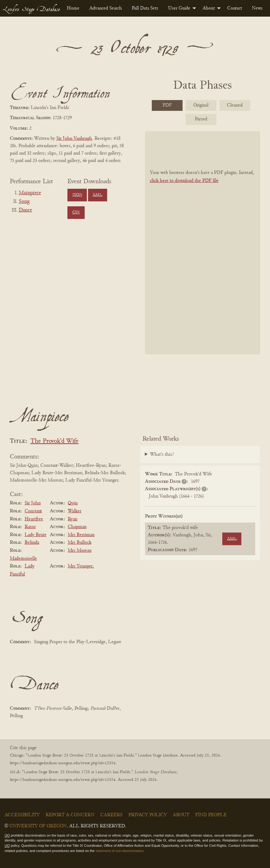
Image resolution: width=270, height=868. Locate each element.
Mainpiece (30, 193)
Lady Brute (36, 535)
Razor (30, 527)
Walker (75, 511)
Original (201, 105)
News (257, 8)
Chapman (77, 527)
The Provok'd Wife (54, 441)
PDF (167, 105)
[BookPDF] (203, 242)
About (209, 8)
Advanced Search (106, 8)
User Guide (179, 8)
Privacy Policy (148, 815)
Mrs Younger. (81, 566)
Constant (33, 511)
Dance (25, 210)
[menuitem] (73, 8)
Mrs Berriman (81, 535)
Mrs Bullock (80, 543)
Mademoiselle (23, 559)
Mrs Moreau (80, 551)
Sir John (33, 503)
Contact (235, 8)
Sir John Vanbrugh (74, 139)
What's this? (162, 454)
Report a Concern (70, 815)
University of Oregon (38, 826)
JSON (77, 195)
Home (73, 8)
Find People (211, 815)
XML (97, 195)
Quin (73, 503)
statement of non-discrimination (119, 851)
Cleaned (235, 105)
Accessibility (22, 815)
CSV (76, 212)
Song (24, 202)
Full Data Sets (145, 8)
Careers (111, 815)
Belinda (32, 543)
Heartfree (34, 519)
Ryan (73, 519)
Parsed (201, 119)
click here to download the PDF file (184, 181)
